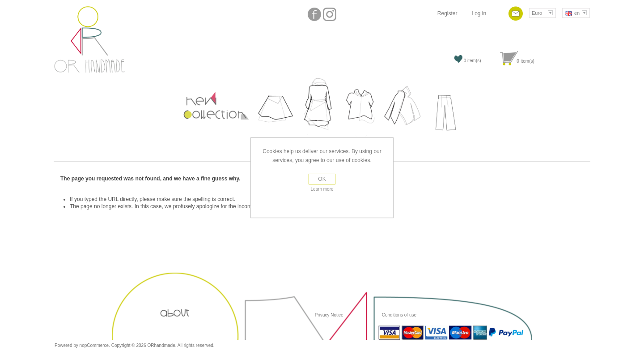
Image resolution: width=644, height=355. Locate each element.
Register (447, 13)
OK (322, 179)
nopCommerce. (95, 345)
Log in (479, 13)
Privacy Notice (329, 315)
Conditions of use (398, 315)
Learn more (322, 189)
